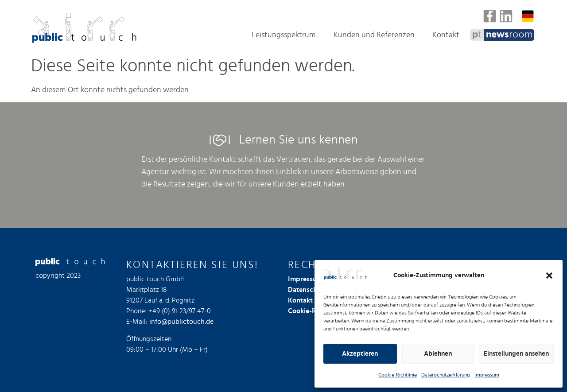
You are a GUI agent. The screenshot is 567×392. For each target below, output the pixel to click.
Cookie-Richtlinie (398, 375)
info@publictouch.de (181, 322)
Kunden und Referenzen (374, 35)
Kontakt (446, 35)
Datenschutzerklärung (446, 375)
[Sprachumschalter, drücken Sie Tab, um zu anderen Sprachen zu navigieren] (528, 16)
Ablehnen (438, 354)
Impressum (487, 375)
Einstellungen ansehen (516, 354)
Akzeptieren (360, 354)
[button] (549, 276)
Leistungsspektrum (284, 35)
